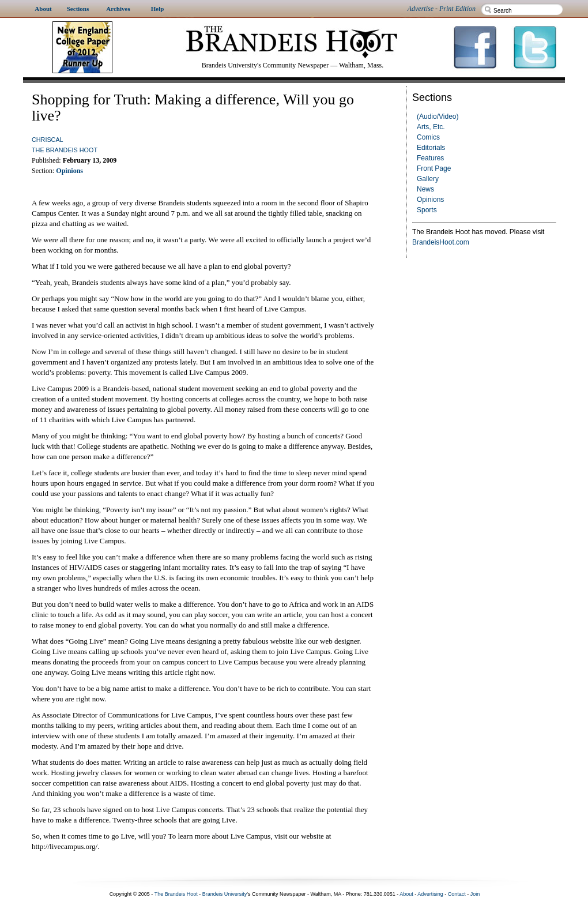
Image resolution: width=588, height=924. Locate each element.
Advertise (421, 9)
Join (475, 894)
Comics (428, 137)
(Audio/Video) (438, 117)
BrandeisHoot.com (441, 242)
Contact (457, 894)
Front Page (434, 168)
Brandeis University (225, 894)
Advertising (430, 894)
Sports (427, 210)
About (406, 894)
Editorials (431, 148)
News (425, 189)
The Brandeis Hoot (65, 150)
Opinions (430, 200)
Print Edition (457, 9)
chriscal (48, 140)
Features (430, 158)
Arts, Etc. (431, 127)
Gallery (428, 179)
